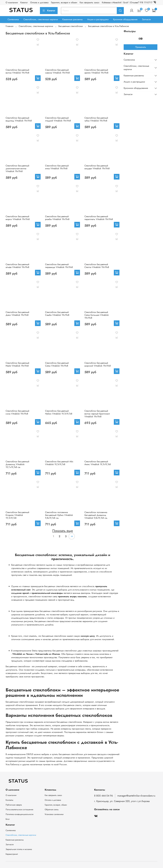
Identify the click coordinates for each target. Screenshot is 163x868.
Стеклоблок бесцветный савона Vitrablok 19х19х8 (57, 71)
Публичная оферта (14, 805)
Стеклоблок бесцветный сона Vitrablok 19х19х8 (17, 412)
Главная (9, 26)
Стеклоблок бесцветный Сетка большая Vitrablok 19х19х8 (97, 315)
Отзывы (134, 2)
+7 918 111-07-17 (147, 2)
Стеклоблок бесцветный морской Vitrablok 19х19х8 (98, 364)
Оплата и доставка (39, 2)
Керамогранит (12, 854)
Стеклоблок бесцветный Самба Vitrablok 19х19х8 (57, 314)
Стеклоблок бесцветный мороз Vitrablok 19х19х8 (18, 218)
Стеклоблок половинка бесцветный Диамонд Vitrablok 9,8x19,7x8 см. (96, 515)
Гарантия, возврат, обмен (56, 805)
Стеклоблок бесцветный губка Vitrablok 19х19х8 (96, 119)
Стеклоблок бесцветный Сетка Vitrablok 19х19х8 (57, 364)
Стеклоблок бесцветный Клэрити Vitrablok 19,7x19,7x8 (17, 515)
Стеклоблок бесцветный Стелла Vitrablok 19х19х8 (97, 266)
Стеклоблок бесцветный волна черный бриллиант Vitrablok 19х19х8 (97, 414)
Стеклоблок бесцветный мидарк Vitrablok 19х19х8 (97, 167)
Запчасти (146, 19)
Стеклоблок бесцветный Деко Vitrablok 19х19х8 (17, 314)
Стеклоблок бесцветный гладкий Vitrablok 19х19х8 (58, 119)
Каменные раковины (73, 19)
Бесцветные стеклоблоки (71, 26)
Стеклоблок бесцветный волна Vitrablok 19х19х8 (17, 71)
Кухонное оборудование (125, 19)
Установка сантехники (54, 814)
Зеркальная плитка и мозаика (19, 849)
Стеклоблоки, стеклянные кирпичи (41, 19)
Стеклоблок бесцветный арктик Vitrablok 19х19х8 (96, 71)
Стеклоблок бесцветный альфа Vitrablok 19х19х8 (17, 266)
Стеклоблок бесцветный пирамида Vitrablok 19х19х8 (59, 266)
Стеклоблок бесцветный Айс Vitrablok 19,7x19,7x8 (59, 463)
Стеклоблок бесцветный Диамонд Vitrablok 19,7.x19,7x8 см (17, 464)
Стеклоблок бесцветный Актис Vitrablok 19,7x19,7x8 (98, 463)
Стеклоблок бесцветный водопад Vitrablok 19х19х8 (19, 119)
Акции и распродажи (98, 19)
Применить (141, 47)
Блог (8, 819)
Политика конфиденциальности (20, 814)
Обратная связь (52, 809)
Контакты (9, 800)
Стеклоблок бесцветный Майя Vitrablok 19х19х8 (17, 364)
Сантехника (13, 19)
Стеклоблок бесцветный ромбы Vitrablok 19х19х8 (57, 218)
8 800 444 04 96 (103, 796)
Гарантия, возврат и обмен (64, 2)
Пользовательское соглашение (19, 809)
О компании (12, 2)
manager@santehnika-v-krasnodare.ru (136, 796)
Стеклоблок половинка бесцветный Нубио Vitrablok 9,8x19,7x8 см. (59, 515)
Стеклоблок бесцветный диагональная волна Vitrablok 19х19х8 (17, 168)
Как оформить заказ (90, 2)
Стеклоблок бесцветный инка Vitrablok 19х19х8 (57, 167)
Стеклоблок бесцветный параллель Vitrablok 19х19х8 (99, 218)
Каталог (24, 2)
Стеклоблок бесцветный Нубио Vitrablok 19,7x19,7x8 (59, 412)
